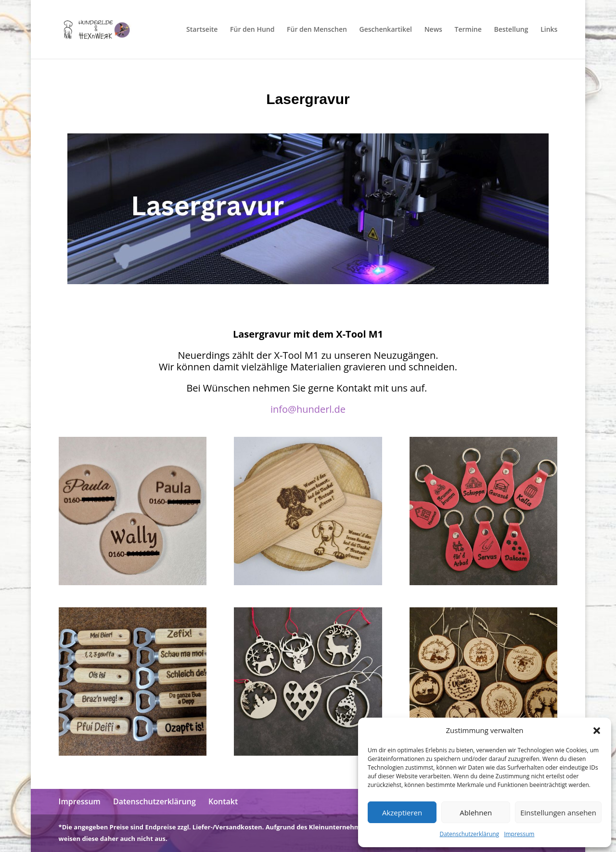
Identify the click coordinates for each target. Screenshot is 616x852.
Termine (468, 30)
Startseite (202, 30)
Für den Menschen (317, 30)
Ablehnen (476, 813)
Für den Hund (252, 30)
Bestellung (511, 30)
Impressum (519, 834)
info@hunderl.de (308, 409)
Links (549, 30)
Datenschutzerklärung (470, 834)
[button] (597, 731)
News (433, 30)
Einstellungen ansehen (558, 813)
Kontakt (223, 801)
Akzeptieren (402, 813)
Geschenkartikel (386, 30)
